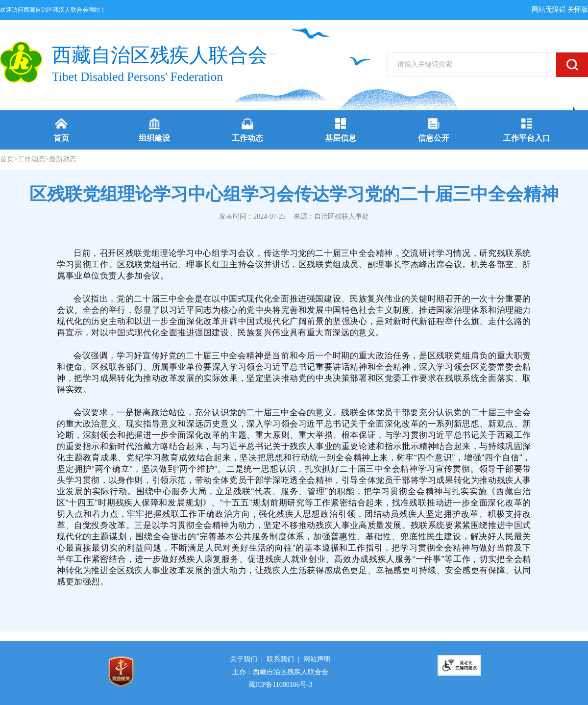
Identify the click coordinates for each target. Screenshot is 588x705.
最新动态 (63, 159)
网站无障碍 (549, 10)
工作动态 (31, 159)
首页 (7, 159)
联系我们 (280, 659)
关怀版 (578, 10)
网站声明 (317, 659)
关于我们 (244, 659)
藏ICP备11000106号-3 (281, 685)
